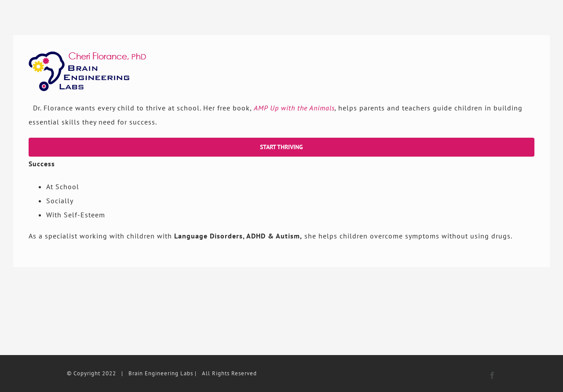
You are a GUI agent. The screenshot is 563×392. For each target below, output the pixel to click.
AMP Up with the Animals (294, 108)
